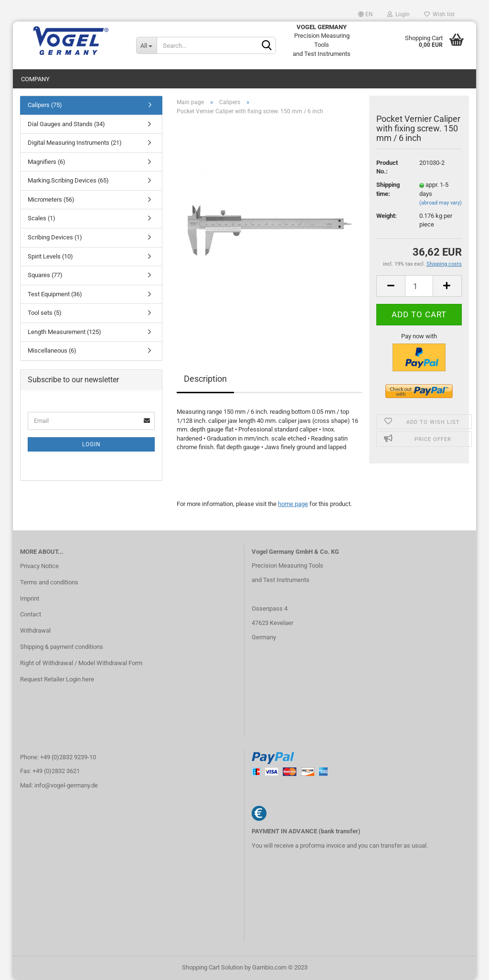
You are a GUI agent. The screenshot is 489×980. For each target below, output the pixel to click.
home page (293, 504)
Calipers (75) (45, 105)
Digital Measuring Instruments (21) (75, 143)
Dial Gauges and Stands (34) (66, 124)
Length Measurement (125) (64, 332)
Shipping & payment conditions (62, 647)
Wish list (439, 14)
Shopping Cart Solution (213, 967)
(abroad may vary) (441, 203)
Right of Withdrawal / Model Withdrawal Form (81, 663)
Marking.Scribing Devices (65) (68, 180)
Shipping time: (388, 189)
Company (35, 79)
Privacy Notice (39, 566)
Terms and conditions (49, 582)
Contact (31, 614)
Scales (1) (42, 218)
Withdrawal (35, 630)
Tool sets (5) (45, 313)
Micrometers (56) (51, 199)
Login (399, 14)
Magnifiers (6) (47, 162)
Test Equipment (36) (55, 294)
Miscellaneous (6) (52, 350)
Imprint (30, 598)
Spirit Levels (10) (50, 256)
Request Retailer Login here (57, 679)
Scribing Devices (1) (55, 237)
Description (205, 379)
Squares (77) (45, 275)
